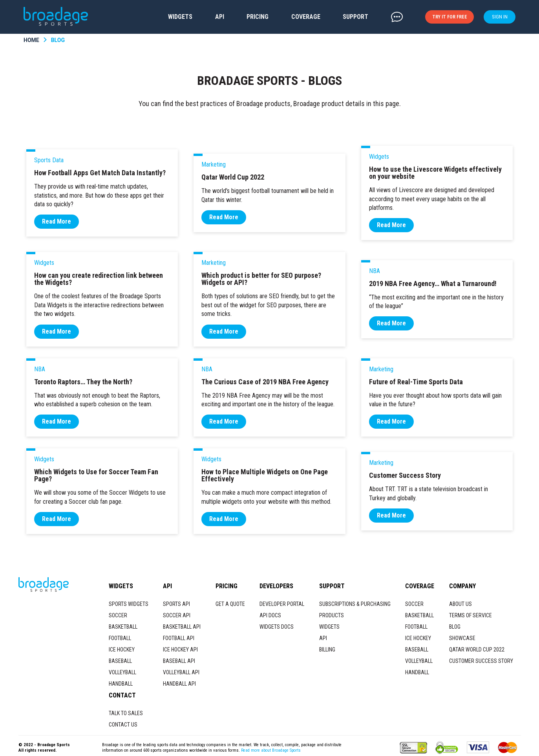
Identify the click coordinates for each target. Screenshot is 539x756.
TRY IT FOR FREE (450, 17)
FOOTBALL (120, 638)
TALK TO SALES (126, 713)
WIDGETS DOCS (277, 627)
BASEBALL (120, 661)
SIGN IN (500, 17)
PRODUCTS (332, 615)
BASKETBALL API (182, 627)
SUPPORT (355, 17)
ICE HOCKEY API (180, 650)
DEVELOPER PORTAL (282, 604)
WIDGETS (180, 17)
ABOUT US (460, 604)
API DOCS (270, 615)
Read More (57, 221)
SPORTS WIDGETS (129, 604)
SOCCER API (177, 615)
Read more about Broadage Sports (271, 750)
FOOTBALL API (179, 638)
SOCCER (118, 615)
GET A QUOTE (230, 604)
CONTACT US (123, 725)
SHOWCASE (462, 638)
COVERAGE (306, 17)
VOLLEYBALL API (181, 672)
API (220, 17)
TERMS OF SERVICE (470, 615)
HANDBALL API (179, 684)
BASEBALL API (179, 661)
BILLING (327, 650)
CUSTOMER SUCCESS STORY (481, 661)
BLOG (58, 40)
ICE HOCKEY (122, 650)
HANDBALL (121, 684)
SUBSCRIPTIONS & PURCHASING (355, 604)
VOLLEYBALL (122, 672)
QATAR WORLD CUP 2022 (477, 650)
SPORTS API (176, 604)
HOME (31, 40)
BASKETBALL (123, 627)
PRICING (258, 17)
